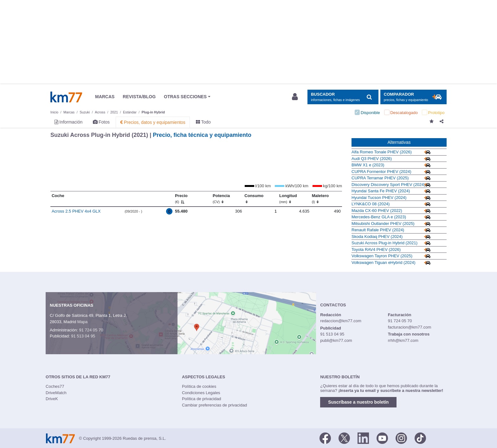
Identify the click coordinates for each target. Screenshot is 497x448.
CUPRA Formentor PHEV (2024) (381, 172)
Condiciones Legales (201, 393)
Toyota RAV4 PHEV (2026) (376, 250)
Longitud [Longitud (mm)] (288, 199)
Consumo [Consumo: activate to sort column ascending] (254, 199)
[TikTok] (420, 438)
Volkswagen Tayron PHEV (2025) (382, 256)
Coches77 (55, 386)
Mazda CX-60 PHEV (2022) (377, 211)
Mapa (83, 322)
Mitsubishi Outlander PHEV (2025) (383, 224)
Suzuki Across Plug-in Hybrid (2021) (384, 243)
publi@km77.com (336, 340)
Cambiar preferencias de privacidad (214, 405)
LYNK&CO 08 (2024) (371, 204)
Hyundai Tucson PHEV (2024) (379, 198)
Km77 (66, 97)
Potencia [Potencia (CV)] (221, 199)
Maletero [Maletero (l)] (320, 199)
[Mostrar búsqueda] (343, 97)
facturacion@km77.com (410, 327)
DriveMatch (56, 393)
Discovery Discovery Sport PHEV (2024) (388, 185)
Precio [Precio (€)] (181, 199)
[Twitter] (344, 438)
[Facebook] (325, 438)
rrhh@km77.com (403, 340)
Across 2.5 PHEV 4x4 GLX (76, 211)
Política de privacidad (202, 399)
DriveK (52, 399)
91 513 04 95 (83, 336)
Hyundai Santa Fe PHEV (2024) (381, 191)
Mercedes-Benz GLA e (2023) (379, 217)
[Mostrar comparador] (413, 97)
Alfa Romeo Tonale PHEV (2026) (382, 152)
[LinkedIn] (363, 438)
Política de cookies (199, 386)
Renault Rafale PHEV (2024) (378, 230)
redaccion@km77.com (341, 321)
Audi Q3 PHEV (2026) (372, 159)
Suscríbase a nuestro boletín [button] (358, 402)
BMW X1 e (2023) (368, 165)
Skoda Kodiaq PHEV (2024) (377, 237)
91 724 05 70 (91, 330)
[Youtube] (382, 438)
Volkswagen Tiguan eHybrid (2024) (384, 262)
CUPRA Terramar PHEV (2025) (380, 178)
